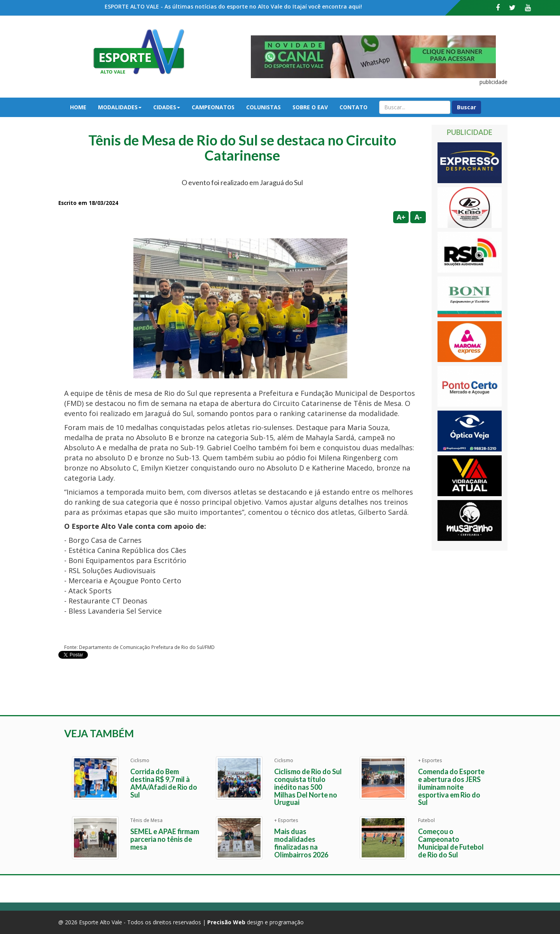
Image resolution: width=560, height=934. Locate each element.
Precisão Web (226, 922)
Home (78, 107)
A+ (401, 217)
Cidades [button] (167, 107)
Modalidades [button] (120, 107)
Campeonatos (213, 107)
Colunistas (263, 107)
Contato (353, 107)
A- (418, 217)
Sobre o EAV (310, 107)
